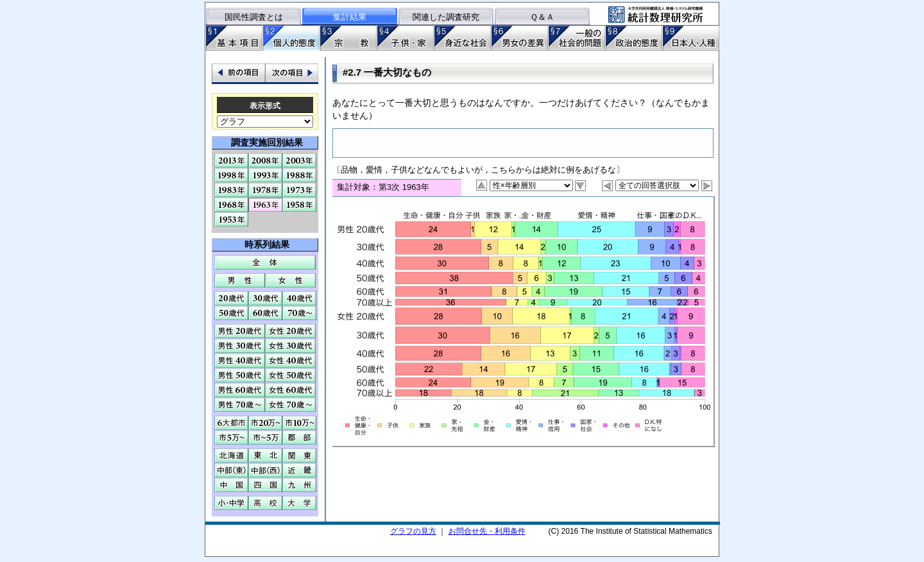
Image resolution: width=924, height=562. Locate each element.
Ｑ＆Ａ (542, 17)
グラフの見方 (413, 531)
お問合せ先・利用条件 (487, 531)
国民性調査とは (254, 17)
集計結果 (350, 17)
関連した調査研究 (446, 17)
